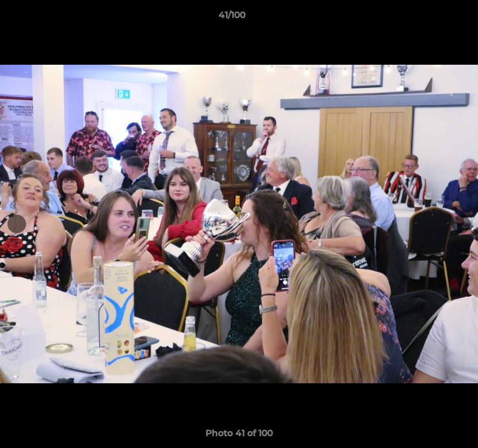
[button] (433, 18)
